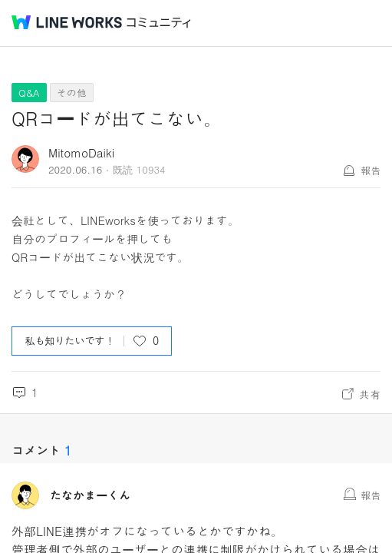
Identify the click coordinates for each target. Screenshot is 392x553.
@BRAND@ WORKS (67, 22)
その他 (72, 93)
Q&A (29, 93)
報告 (371, 170)
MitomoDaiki (81, 152)
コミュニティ (159, 23)
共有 (370, 394)
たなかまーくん (90, 495)
